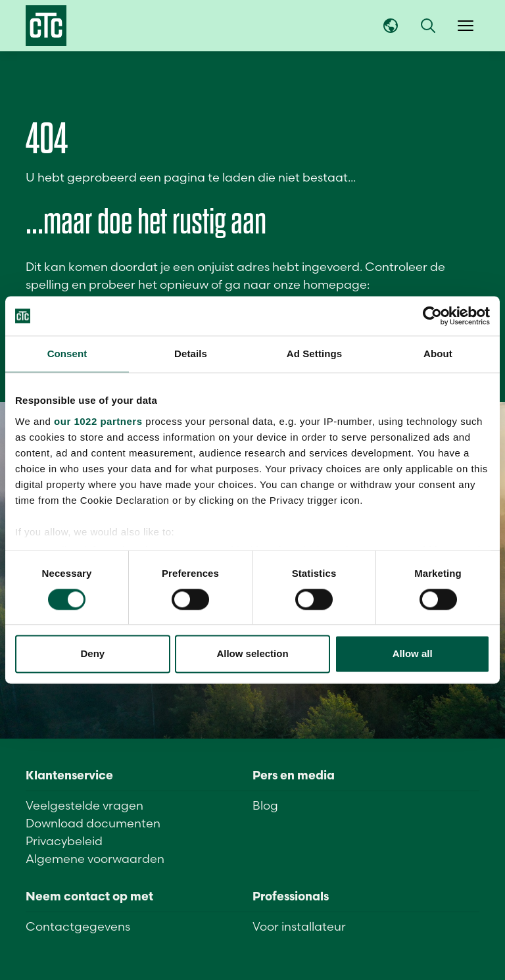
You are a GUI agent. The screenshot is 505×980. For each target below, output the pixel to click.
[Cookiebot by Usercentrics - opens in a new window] (432, 316)
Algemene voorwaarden (95, 859)
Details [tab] (191, 354)
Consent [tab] (67, 354)
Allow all (413, 654)
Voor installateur (299, 926)
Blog (265, 805)
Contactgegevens (78, 926)
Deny (92, 654)
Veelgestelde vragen (84, 805)
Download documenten (93, 823)
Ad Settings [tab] (314, 354)
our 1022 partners (98, 421)
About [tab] (438, 354)
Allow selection (252, 654)
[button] (428, 26)
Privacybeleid (64, 841)
